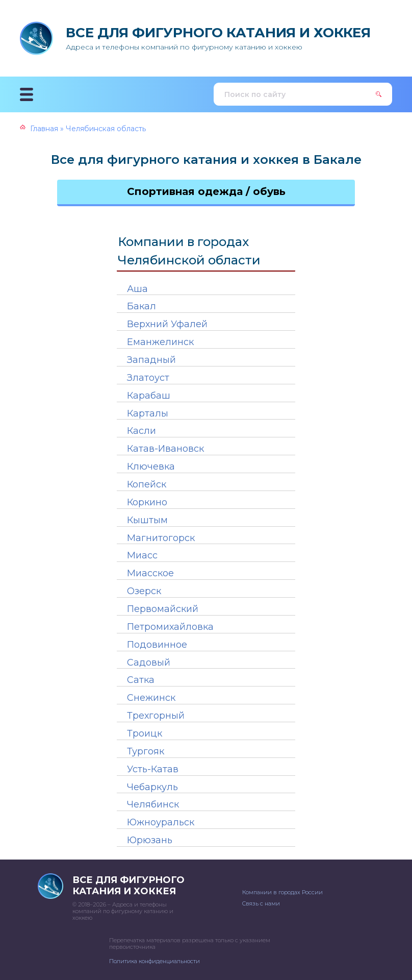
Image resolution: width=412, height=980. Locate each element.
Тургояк (146, 751)
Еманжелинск (160, 342)
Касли (141, 431)
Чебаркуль (152, 787)
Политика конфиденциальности (154, 961)
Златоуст (148, 378)
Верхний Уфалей (167, 324)
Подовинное (157, 645)
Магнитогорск (161, 538)
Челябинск (153, 804)
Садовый (149, 663)
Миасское (150, 573)
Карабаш (149, 396)
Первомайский (163, 609)
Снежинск (151, 698)
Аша (137, 289)
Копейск (147, 484)
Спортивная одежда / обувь (206, 191)
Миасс (142, 555)
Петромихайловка (170, 627)
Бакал (141, 306)
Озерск (144, 591)
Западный (151, 360)
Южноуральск (161, 822)
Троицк (145, 733)
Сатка (141, 680)
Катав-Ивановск (165, 449)
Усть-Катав (153, 769)
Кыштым (147, 520)
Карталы (148, 413)
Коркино (147, 502)
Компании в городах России (282, 892)
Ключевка (151, 467)
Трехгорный (156, 716)
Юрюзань (150, 840)
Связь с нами (261, 903)
